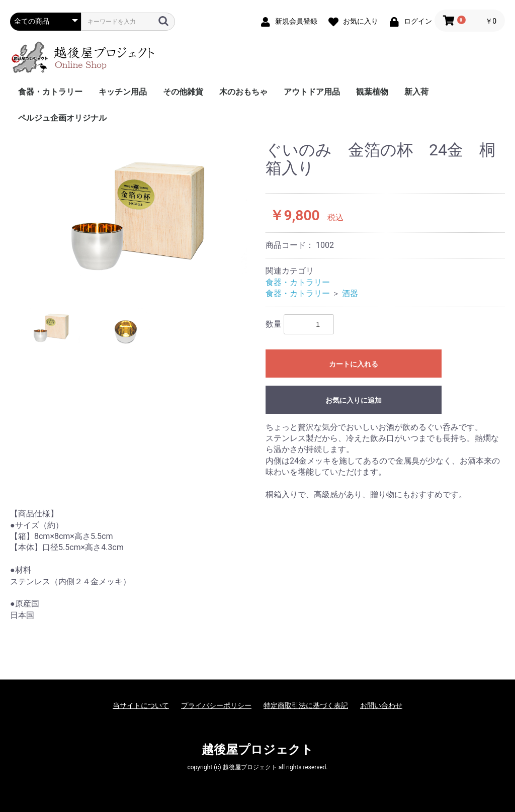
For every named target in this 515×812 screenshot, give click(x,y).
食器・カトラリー (50, 92)
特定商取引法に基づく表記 (306, 705)
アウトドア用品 (312, 92)
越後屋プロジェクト (257, 750)
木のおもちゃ (243, 92)
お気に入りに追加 (354, 400)
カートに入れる (354, 364)
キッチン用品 (123, 92)
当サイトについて (141, 705)
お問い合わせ (381, 705)
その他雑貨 (183, 92)
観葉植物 (372, 92)
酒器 (350, 293)
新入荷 (416, 92)
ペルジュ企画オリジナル (62, 118)
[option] (134, 217)
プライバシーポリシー (216, 705)
